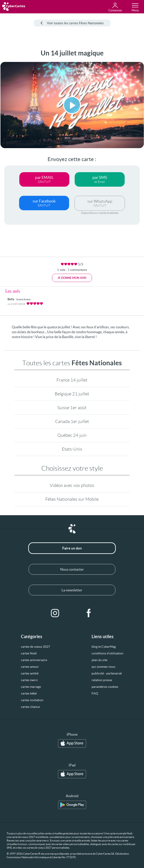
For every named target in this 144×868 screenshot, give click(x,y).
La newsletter (72, 590)
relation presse (102, 680)
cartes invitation (32, 700)
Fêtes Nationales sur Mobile (72, 499)
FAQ (95, 693)
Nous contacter (72, 569)
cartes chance (30, 707)
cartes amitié (30, 673)
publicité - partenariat (107, 673)
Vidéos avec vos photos (72, 485)
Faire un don (72, 548)
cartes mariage (31, 687)
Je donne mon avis (72, 278)
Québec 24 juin (72, 435)
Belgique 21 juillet (72, 394)
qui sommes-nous (103, 667)
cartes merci (29, 680)
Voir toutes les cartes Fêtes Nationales (72, 23)
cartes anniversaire (34, 660)
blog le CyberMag (104, 647)
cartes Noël (29, 653)
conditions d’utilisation (107, 653)
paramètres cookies (105, 687)
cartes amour (30, 667)
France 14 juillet (72, 380)
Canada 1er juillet (72, 421)
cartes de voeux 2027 (35, 647)
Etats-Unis (72, 449)
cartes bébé (29, 693)
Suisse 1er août (72, 408)
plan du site (99, 660)
